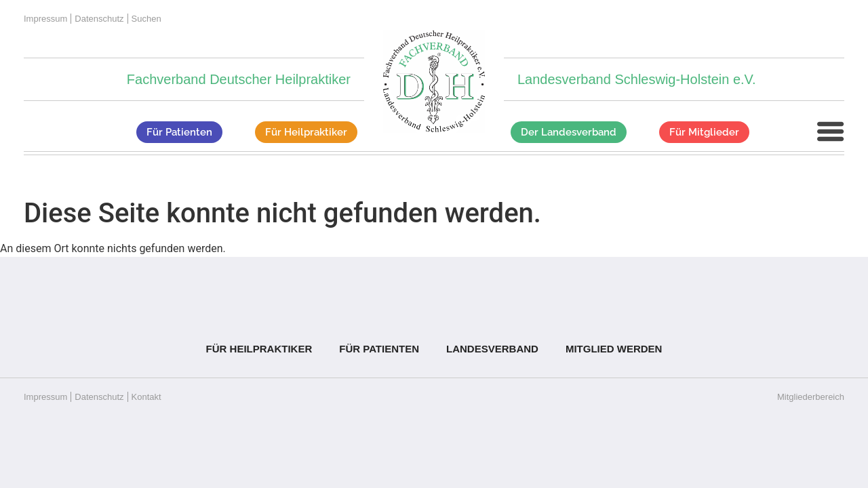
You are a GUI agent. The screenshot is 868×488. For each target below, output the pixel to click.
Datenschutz (99, 19)
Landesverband (492, 349)
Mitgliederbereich (811, 397)
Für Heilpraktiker (259, 349)
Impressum (45, 19)
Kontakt (146, 397)
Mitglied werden (614, 349)
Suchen (146, 19)
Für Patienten (379, 349)
